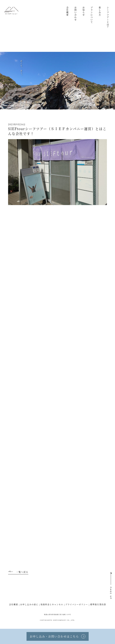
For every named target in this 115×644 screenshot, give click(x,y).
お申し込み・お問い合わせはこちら (54, 636)
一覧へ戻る (22, 572)
